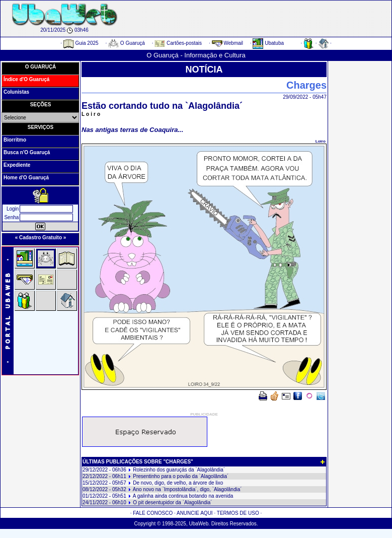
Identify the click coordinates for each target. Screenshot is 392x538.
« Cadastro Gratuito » (41, 238)
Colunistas (16, 92)
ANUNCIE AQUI (195, 513)
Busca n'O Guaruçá (27, 152)
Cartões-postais (178, 43)
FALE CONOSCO (153, 513)
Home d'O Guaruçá (26, 178)
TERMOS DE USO (238, 513)
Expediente (17, 165)
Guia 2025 (81, 43)
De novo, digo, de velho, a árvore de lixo (178, 483)
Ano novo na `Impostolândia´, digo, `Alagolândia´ (187, 489)
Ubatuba (268, 43)
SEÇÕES (41, 105)
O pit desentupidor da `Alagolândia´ (172, 502)
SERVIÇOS (41, 127)
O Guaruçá (127, 43)
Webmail (228, 43)
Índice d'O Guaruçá (26, 79)
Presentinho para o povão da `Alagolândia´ (181, 476)
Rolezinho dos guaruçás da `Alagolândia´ (179, 470)
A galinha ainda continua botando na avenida (183, 496)
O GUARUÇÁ (41, 67)
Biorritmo (15, 140)
